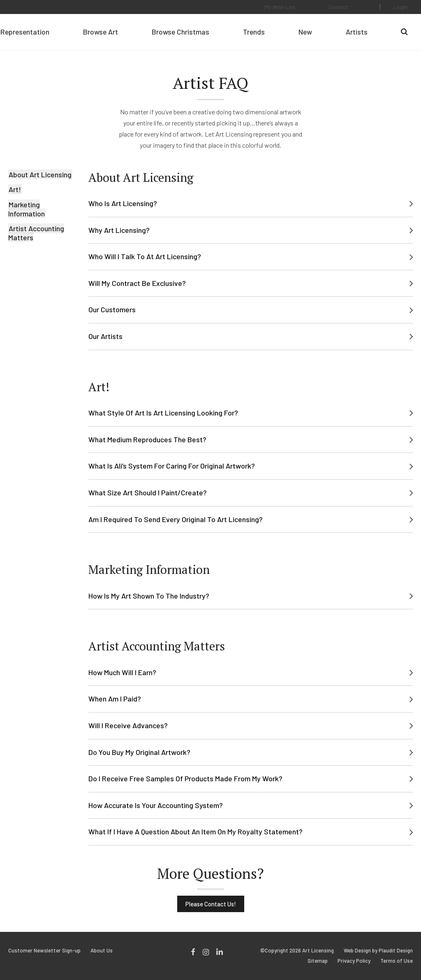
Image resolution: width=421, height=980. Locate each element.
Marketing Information (27, 209)
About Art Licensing (40, 174)
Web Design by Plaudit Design (378, 951)
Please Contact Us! (211, 904)
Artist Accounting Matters (36, 233)
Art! (15, 189)
